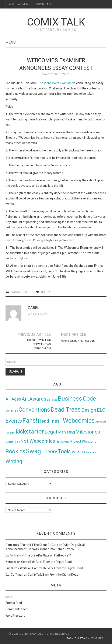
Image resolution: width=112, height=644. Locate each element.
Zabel (66, 74)
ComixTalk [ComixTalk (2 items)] (12, 411)
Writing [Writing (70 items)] (14, 461)
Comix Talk (56, 22)
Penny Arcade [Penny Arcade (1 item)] (63, 442)
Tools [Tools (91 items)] (64, 451)
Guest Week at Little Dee (78, 341)
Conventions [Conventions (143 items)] (34, 410)
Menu (11, 42)
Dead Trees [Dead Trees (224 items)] (66, 410)
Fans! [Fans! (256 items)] (30, 421)
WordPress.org (15, 616)
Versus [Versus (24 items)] (78, 452)
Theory (46, 292)
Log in (9, 596)
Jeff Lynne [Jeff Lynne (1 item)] (101, 422)
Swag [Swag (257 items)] (33, 451)
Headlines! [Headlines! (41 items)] (49, 421)
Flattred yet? (62, 555)
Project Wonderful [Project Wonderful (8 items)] (84, 441)
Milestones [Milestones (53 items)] (88, 432)
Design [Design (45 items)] (89, 410)
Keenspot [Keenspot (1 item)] (10, 433)
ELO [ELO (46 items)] (101, 410)
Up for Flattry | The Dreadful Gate (27, 555)
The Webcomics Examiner (55, 83)
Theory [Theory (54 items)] (49, 452)
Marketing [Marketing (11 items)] (67, 432)
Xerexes (11, 562)
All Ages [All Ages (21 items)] (13, 399)
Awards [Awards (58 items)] (38, 399)
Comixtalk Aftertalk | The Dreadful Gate (32, 545)
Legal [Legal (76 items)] (51, 432)
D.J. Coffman (14, 575)
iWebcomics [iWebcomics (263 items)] (78, 421)
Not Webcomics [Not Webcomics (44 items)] (38, 441)
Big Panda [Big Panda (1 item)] (52, 400)
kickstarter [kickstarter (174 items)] (30, 431)
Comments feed (17, 609)
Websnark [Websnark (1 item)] (91, 453)
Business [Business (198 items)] (70, 399)
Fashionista (76, 638)
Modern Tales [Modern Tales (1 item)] (13, 442)
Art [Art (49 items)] (25, 399)
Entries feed (14, 603)
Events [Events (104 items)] (14, 421)
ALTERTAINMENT (19, 4)
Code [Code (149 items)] (89, 399)
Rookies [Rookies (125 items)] (15, 451)
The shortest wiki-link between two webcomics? (36, 344)
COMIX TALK (44, 4)
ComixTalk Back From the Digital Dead (46, 562)
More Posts (38, 314)
